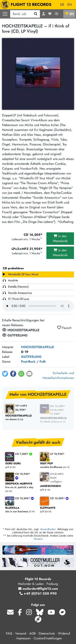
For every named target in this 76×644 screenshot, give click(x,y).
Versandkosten (48, 529)
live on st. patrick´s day (21, 486)
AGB (32, 633)
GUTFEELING (31, 357)
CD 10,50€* (23, 498)
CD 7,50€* (22, 454)
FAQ (9, 633)
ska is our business (21, 510)
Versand (38, 539)
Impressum (24, 638)
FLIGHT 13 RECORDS (27, 5)
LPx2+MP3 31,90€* (57, 412)
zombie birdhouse (56, 465)
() (69, 14)
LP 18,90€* (57, 454)
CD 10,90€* (23, 474)
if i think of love (56, 420)
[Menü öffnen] (5, 14)
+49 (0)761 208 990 (38, 593)
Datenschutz (47, 633)
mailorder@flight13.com (38, 589)
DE (62, 5)
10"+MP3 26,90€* (21, 408)
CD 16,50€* (58, 406)
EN (70, 5)
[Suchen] (36, 14)
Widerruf (64, 633)
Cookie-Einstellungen (48, 638)
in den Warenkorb (60, 238)
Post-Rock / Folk (33, 362)
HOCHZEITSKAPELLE (38, 347)
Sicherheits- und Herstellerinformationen (58, 375)
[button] (5, 374)
